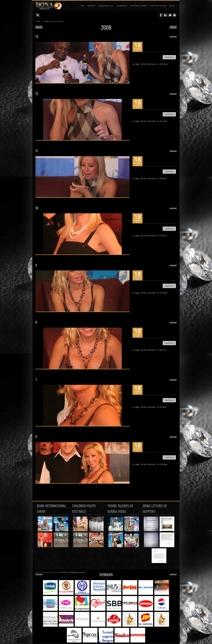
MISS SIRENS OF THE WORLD (139, 6)
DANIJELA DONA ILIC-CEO (106, 6)
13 (37, 36)
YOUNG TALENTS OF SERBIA (158, 6)
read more (169, 57)
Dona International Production (48, 572)
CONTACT (172, 6)
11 (37, 151)
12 (37, 93)
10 (37, 208)
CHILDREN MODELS (122, 6)
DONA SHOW (91, 6)
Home (83, 6)
